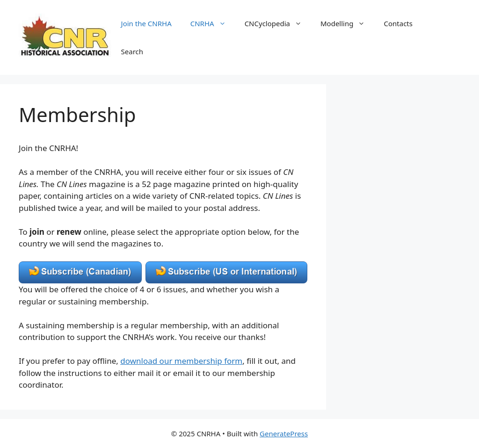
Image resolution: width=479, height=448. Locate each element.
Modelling (347, 23)
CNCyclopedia (278, 23)
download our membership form (181, 361)
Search (132, 51)
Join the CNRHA (146, 23)
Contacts (398, 23)
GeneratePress (284, 434)
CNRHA (213, 23)
